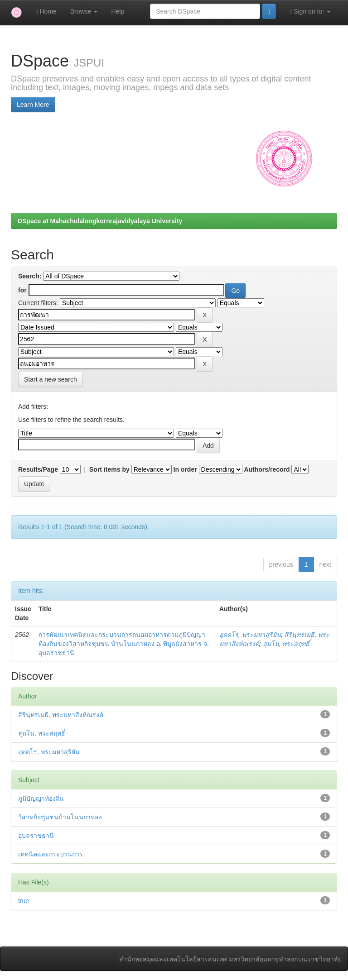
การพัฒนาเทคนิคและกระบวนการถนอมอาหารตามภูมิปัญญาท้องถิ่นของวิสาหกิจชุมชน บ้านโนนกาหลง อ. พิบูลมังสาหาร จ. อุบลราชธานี (124, 644)
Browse (84, 11)
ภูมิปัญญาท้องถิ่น (41, 798)
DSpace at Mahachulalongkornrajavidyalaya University (100, 221)
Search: (30, 276)
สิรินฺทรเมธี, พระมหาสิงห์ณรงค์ (61, 715)
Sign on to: (310, 12)
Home (46, 12)
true (24, 901)
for (22, 290)
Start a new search (51, 379)
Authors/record (267, 469)
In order (185, 469)
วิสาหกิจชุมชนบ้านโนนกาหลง (60, 817)
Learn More (33, 105)
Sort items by (109, 469)
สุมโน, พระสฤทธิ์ (286, 644)
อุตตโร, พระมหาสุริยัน (250, 635)
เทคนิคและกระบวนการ (51, 854)
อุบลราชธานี (36, 836)
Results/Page (38, 469)
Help (118, 11)
